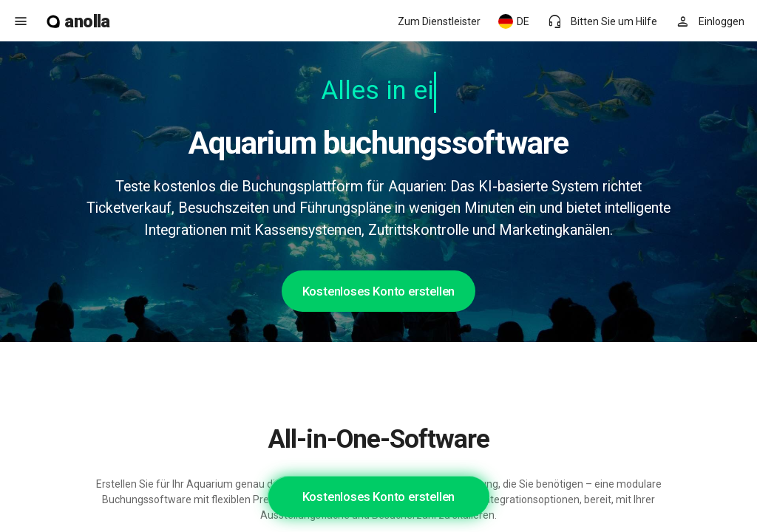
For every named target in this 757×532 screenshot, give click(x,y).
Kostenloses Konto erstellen (379, 291)
